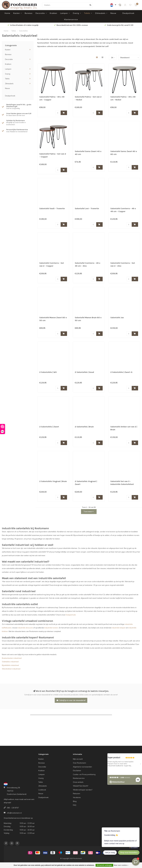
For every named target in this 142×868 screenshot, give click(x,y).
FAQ (75, 805)
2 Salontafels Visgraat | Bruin (53, 481)
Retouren (77, 794)
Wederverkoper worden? (83, 790)
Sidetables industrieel (10, 662)
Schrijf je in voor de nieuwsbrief (71, 700)
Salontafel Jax (117, 317)
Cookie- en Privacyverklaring (84, 774)
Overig (76, 13)
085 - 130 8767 (13, 808)
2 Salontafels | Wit (48, 372)
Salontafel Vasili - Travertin (52, 208)
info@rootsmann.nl (14, 813)
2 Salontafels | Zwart (49, 427)
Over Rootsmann (79, 763)
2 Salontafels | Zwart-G (121, 372)
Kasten (17, 13)
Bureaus (29, 13)
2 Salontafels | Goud (84, 372)
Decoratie (40, 13)
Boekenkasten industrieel (12, 658)
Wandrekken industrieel (11, 669)
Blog (75, 801)
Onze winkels (78, 782)
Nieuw (113, 13)
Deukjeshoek (128, 13)
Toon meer (88, 512)
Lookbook (42, 790)
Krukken (53, 13)
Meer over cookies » (121, 865)
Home (7, 13)
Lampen (64, 13)
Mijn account (78, 759)
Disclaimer (77, 771)
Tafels (87, 13)
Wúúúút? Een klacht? (81, 786)
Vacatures (77, 797)
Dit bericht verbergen (104, 865)
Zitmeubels (100, 13)
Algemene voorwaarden (82, 767)
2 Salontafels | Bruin (84, 427)
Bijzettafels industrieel (10, 665)
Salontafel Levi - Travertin (87, 208)
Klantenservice (71, 19)
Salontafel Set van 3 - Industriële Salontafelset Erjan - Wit (122, 484)
